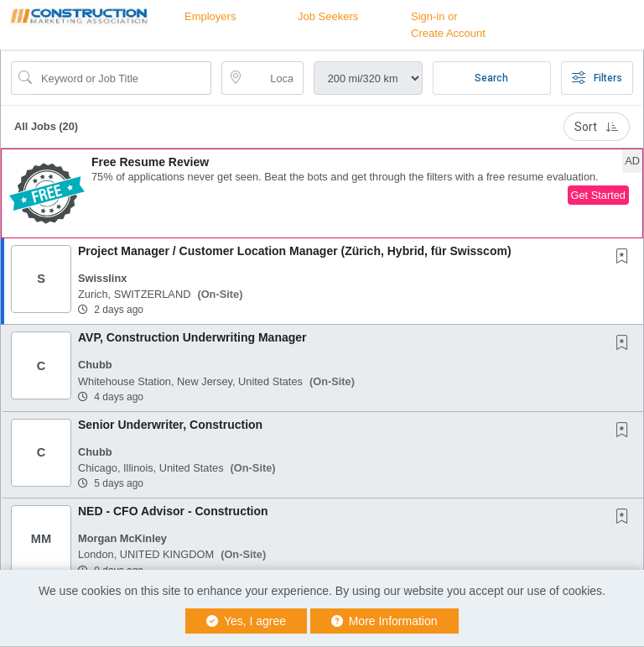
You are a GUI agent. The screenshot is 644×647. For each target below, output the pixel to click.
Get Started (598, 195)
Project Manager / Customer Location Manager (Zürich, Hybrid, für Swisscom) (295, 251)
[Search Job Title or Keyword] (123, 78)
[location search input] (274, 78)
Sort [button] (597, 127)
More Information (384, 621)
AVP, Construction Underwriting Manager (192, 337)
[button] (322, 193)
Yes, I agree (246, 621)
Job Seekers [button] (328, 16)
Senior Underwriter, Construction (170, 425)
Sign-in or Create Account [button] (448, 25)
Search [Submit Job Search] (491, 78)
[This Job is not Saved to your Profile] (626, 258)
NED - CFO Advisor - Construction (173, 511)
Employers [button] (210, 16)
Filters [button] (597, 78)
